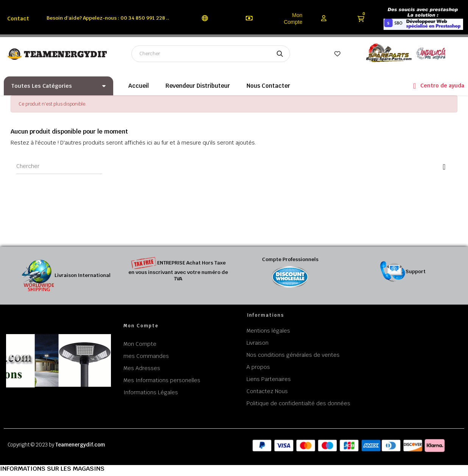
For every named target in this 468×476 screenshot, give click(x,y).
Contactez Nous (267, 391)
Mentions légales (268, 331)
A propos (258, 367)
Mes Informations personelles (162, 380)
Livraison (257, 343)
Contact (18, 19)
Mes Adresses (142, 368)
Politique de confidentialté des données (298, 403)
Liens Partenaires (269, 379)
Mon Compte (293, 19)
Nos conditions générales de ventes (293, 355)
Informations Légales (151, 392)
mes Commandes (146, 356)
